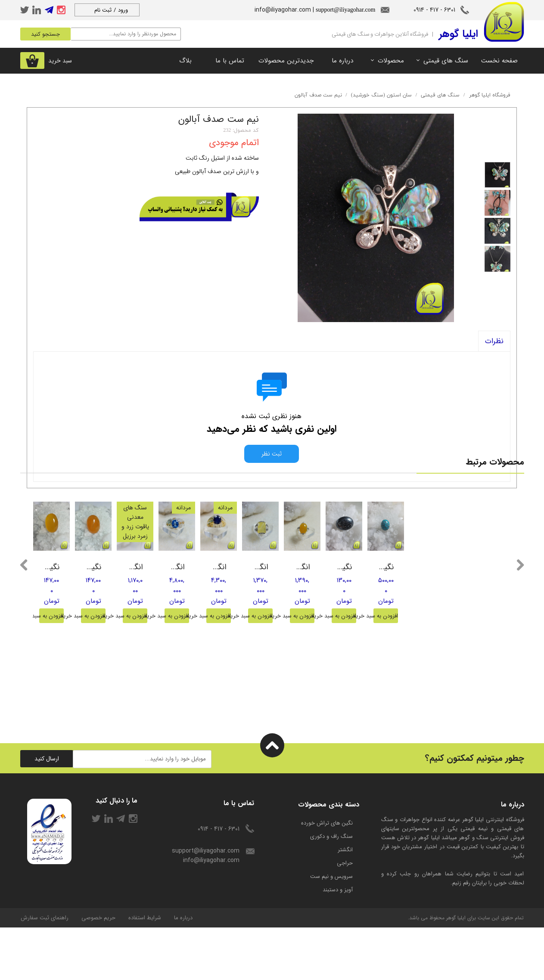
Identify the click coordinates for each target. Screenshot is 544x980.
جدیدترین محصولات (286, 61)
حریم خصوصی (98, 970)
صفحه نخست (499, 61)
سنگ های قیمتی (446, 61)
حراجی (345, 916)
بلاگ (185, 61)
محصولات (391, 61)
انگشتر (345, 902)
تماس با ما (230, 61)
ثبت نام (103, 10)
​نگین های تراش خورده (327, 876)
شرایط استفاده (145, 970)
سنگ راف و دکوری (331, 889)
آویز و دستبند (338, 942)
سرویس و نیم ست (331, 929)
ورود (123, 10)
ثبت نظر (272, 454)
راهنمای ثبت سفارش (45, 970)
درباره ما (342, 61)
